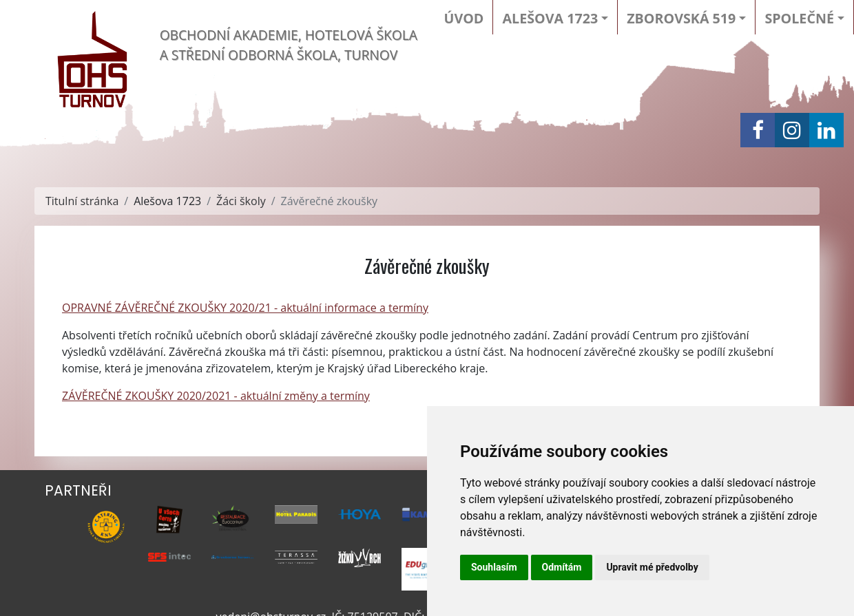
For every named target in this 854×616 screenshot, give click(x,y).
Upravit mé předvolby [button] (652, 567)
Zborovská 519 (681, 18)
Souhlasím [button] (494, 567)
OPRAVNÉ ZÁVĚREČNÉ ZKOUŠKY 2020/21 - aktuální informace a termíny (245, 308)
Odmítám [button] (562, 567)
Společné (799, 18)
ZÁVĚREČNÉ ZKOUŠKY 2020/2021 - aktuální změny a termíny (216, 396)
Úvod (464, 18)
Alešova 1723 (550, 18)
